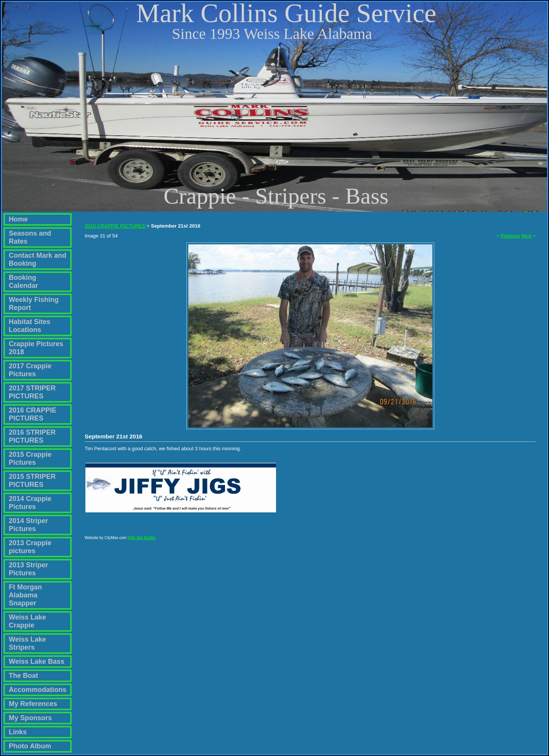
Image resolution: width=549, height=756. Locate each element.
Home (18, 219)
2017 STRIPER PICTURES (32, 392)
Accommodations (38, 690)
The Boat (23, 676)
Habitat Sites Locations (30, 326)
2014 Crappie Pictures (30, 503)
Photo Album (30, 746)
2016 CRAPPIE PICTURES (33, 414)
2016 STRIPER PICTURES (32, 436)
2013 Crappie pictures (30, 547)
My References (33, 704)
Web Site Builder (142, 541)
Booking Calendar (23, 282)
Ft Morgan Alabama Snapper (25, 595)
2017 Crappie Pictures (30, 370)
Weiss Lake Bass (37, 661)
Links (18, 732)
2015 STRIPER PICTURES (32, 481)
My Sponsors (30, 718)
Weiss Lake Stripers (27, 643)
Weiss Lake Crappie (27, 621)
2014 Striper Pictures (28, 525)
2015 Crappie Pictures (30, 458)
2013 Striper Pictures (28, 569)
